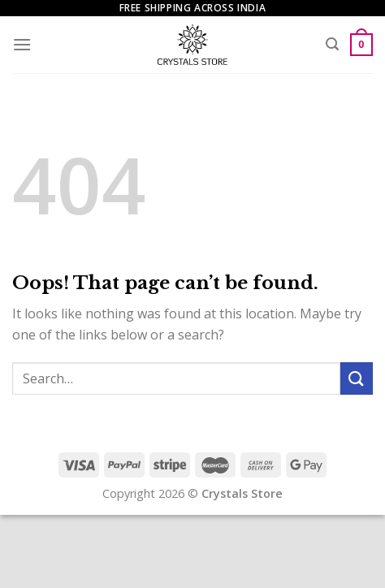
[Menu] (22, 44)
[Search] (332, 44)
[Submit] (357, 378)
